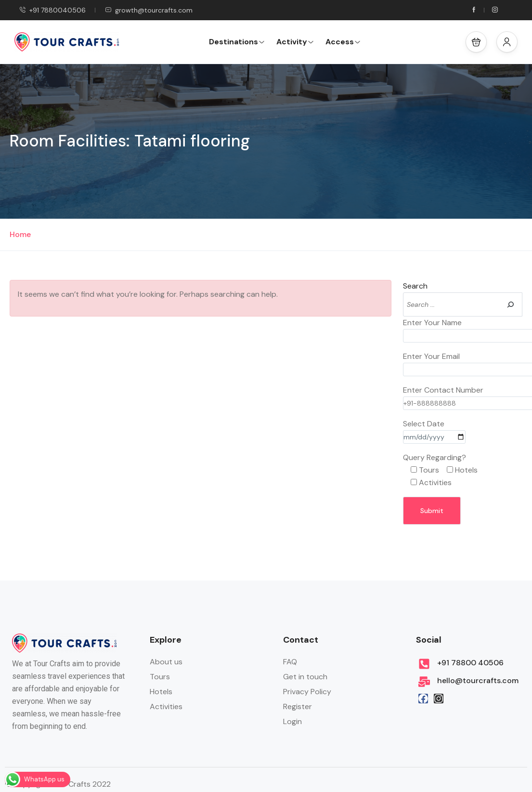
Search (415, 286)
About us (166, 662)
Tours (160, 677)
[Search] (510, 304)
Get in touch (305, 677)
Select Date (434, 430)
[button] (476, 42)
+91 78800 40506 (470, 663)
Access (343, 42)
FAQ (290, 662)
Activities (166, 706)
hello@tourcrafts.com (478, 680)
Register (298, 706)
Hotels (161, 692)
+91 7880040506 (52, 10)
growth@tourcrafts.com (149, 10)
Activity (295, 42)
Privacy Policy (307, 692)
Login (292, 721)
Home (20, 234)
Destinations (237, 42)
